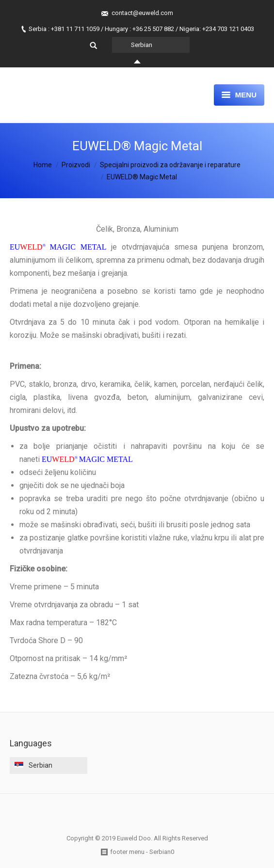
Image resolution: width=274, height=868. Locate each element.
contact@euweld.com (142, 13)
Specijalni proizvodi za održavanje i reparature (170, 165)
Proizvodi (76, 165)
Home (43, 165)
